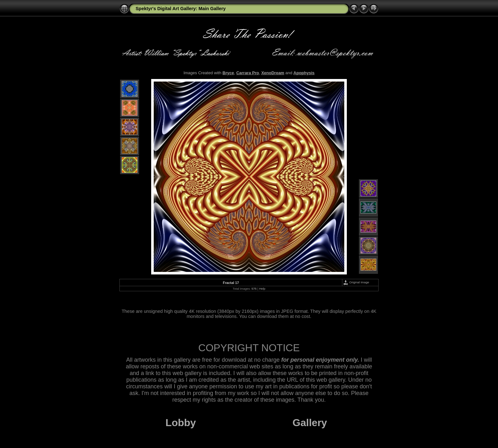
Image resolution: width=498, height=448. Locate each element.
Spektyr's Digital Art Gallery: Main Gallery (181, 9)
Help (262, 289)
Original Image (356, 282)
